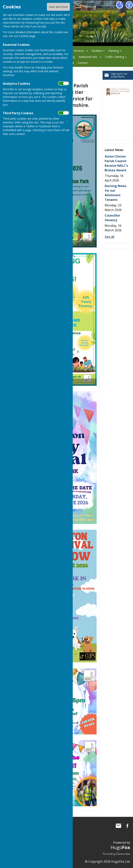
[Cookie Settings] (120, 5)
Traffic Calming (114, 57)
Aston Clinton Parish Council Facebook (127, 826)
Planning (114, 51)
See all (109, 237)
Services (79, 51)
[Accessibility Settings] (129, 5)
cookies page (27, 36)
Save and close (58, 7)
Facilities (97, 51)
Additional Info (88, 57)
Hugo (120, 847)
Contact (83, 63)
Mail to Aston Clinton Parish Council (118, 826)
